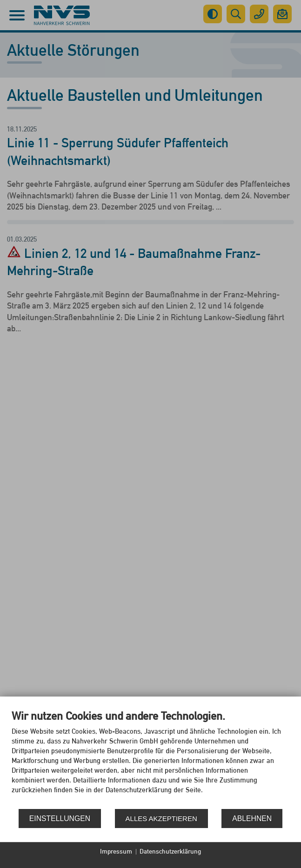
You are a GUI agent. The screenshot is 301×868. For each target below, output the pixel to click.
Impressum (116, 851)
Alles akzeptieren (161, 819)
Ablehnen (252, 819)
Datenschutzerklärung (170, 851)
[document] (150, 759)
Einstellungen (60, 819)
